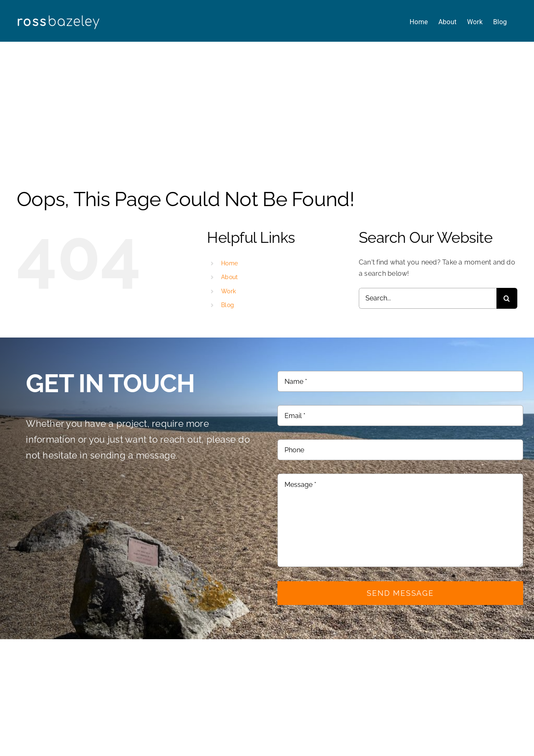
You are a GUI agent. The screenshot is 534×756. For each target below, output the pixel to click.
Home (229, 263)
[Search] (507, 298)
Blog (228, 305)
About (229, 277)
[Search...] (428, 298)
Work (228, 291)
